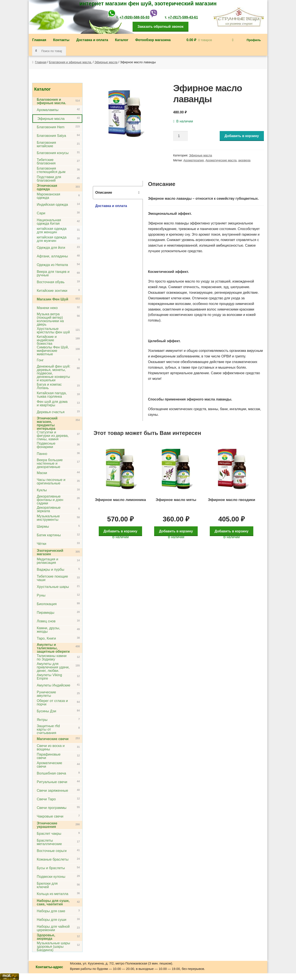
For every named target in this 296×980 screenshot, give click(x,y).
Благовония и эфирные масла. (70, 62)
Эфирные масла (106, 62)
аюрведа (244, 160)
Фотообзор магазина (153, 40)
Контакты (61, 40)
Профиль (254, 40)
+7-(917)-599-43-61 (183, 17)
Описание (104, 192)
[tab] (118, 193)
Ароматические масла (221, 160)
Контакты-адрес (49, 967)
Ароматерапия (194, 160)
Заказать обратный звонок (161, 27)
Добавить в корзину (242, 136)
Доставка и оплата (92, 40)
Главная (39, 40)
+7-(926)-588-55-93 (134, 17)
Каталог (122, 40)
